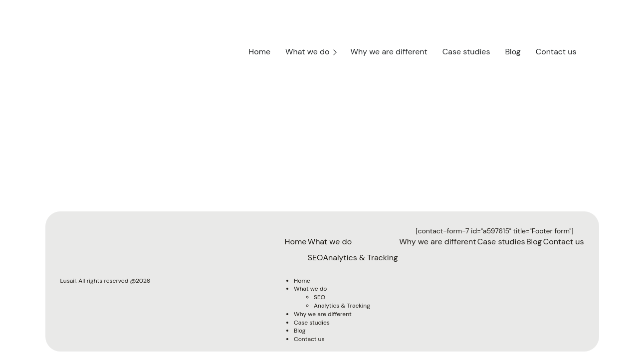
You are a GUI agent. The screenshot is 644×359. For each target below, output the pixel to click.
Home (259, 52)
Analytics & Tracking (360, 258)
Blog (513, 52)
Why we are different (389, 52)
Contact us (556, 52)
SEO (316, 258)
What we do (307, 52)
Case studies (466, 52)
